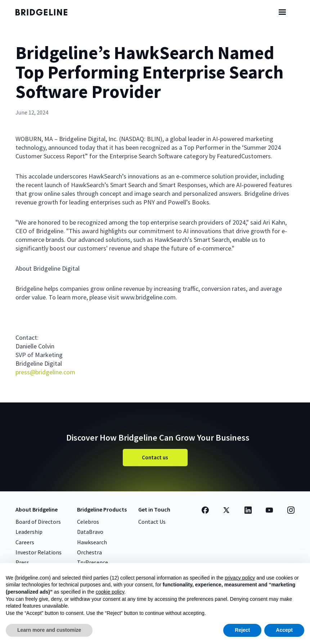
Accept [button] (284, 630)
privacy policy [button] (240, 578)
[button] (282, 12)
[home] (48, 12)
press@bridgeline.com (45, 372)
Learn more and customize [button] (49, 630)
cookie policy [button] (110, 592)
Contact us (155, 457)
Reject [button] (242, 630)
